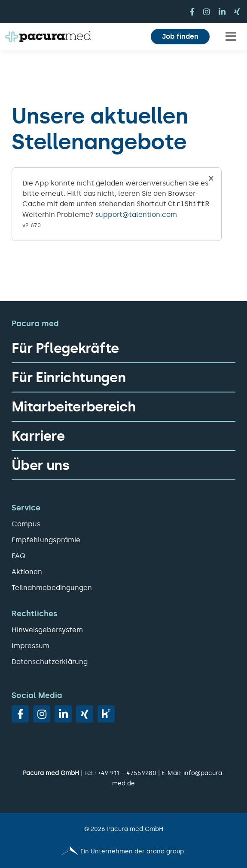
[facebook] (192, 12)
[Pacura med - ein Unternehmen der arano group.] (123, 852)
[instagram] (207, 12)
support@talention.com (136, 215)
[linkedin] (222, 12)
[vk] (106, 714)
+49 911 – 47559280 (127, 773)
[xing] (237, 12)
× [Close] (211, 178)
